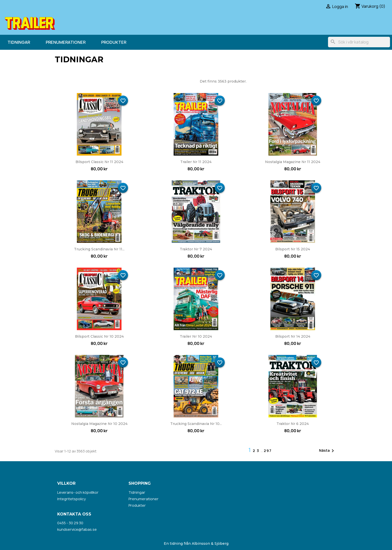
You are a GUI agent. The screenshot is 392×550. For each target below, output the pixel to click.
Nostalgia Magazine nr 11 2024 (293, 162)
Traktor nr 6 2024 (293, 424)
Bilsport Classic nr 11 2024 (99, 162)
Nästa (327, 451)
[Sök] (359, 42)
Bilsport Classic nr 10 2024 (99, 336)
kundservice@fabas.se (77, 529)
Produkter (114, 42)
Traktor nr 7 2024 (196, 249)
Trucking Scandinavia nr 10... (196, 424)
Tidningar (19, 42)
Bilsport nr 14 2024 (293, 336)
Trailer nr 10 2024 (196, 336)
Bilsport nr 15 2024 (293, 249)
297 (268, 451)
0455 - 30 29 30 (70, 523)
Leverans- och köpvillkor (78, 492)
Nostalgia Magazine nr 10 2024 (99, 424)
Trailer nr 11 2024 (196, 162)
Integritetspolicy (71, 499)
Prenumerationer (66, 42)
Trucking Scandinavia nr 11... (99, 249)
